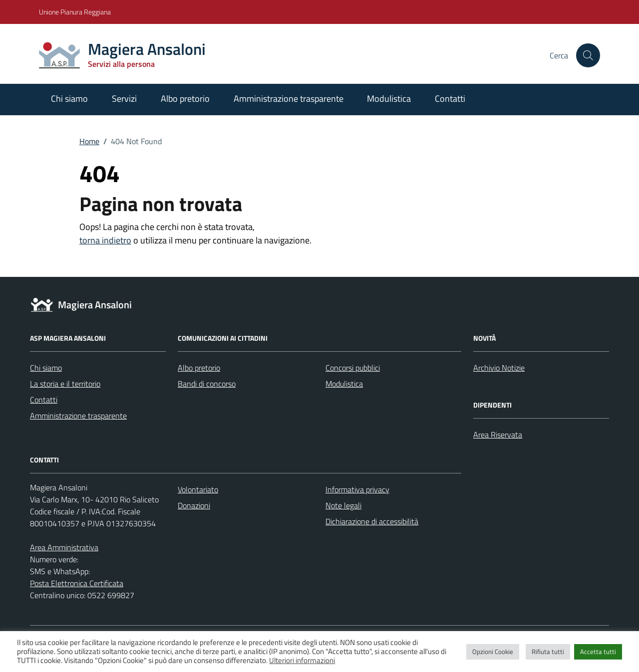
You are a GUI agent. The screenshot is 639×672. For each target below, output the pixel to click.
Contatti (450, 99)
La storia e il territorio (65, 384)
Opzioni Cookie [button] (493, 652)
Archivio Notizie (499, 368)
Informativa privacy (357, 489)
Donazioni (194, 505)
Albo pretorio (185, 99)
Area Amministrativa (64, 547)
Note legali (343, 505)
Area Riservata (498, 435)
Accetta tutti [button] (598, 652)
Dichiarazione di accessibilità (372, 521)
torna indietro (105, 240)
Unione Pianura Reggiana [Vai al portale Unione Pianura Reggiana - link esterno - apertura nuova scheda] (75, 12)
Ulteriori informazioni (302, 661)
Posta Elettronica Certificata (77, 583)
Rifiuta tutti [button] (548, 652)
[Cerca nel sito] (588, 55)
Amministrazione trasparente (289, 99)
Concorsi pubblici (353, 368)
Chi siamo (69, 99)
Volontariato (198, 489)
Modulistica (389, 99)
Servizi (124, 99)
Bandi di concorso (207, 384)
